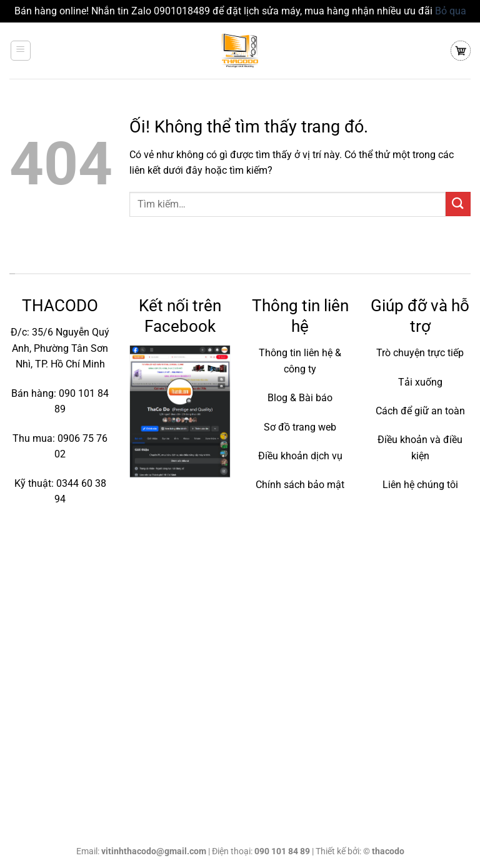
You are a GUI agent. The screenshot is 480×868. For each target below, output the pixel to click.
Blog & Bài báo (300, 398)
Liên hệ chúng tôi (420, 485)
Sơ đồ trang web (300, 427)
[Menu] (21, 51)
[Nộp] (458, 204)
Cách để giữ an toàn (420, 411)
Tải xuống (420, 382)
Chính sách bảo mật (300, 485)
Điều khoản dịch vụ (300, 456)
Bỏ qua (451, 11)
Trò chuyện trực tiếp (420, 353)
